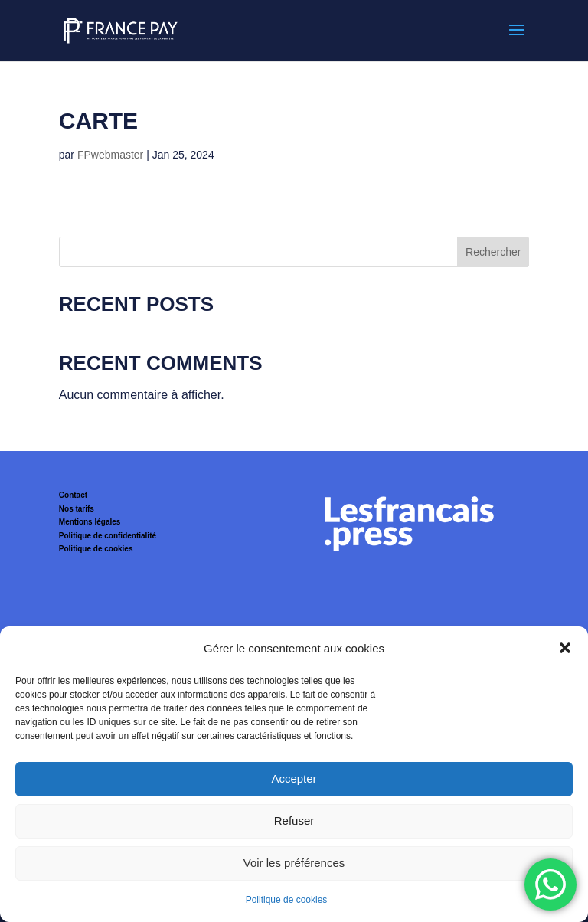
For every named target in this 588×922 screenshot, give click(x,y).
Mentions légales (90, 522)
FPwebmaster (110, 155)
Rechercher (493, 252)
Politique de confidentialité (108, 536)
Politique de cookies (287, 900)
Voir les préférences (294, 863)
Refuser (294, 821)
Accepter (294, 778)
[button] (565, 648)
